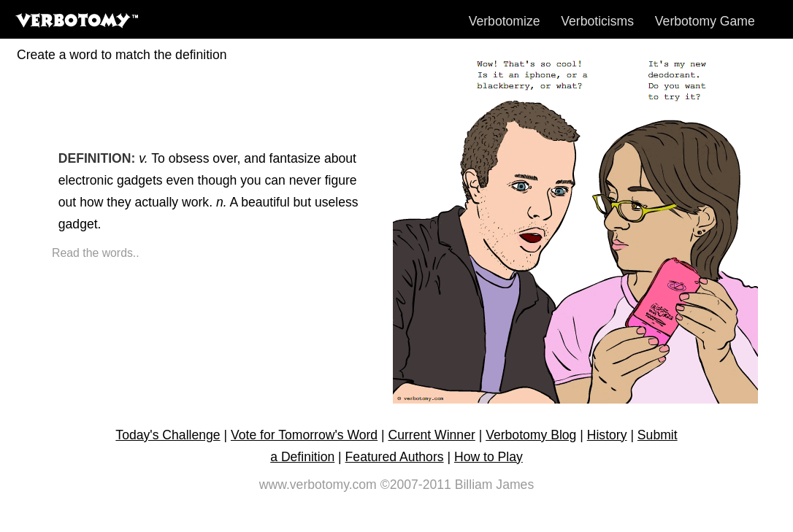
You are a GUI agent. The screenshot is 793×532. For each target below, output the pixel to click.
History (607, 435)
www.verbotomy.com (318, 485)
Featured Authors (395, 457)
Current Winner (432, 435)
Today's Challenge (168, 435)
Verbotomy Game (705, 21)
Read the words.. (96, 253)
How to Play (489, 457)
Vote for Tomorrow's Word (304, 435)
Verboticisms (597, 21)
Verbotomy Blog (531, 435)
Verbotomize (505, 21)
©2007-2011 (416, 485)
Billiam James (495, 485)
